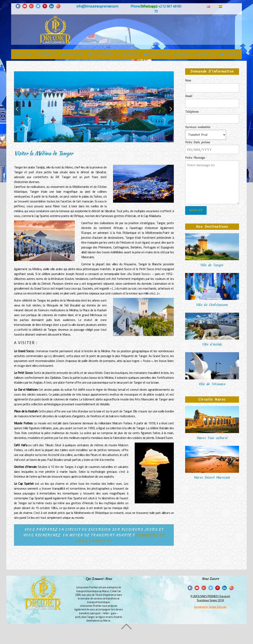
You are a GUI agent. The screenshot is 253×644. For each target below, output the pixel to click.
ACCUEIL (23, 54)
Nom (188, 81)
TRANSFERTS (101, 54)
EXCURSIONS (157, 54)
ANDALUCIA (205, 54)
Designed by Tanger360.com (210, 606)
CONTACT (230, 54)
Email (189, 96)
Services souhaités (198, 127)
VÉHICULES (73, 54)
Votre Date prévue (198, 142)
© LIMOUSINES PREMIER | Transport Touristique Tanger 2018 (210, 598)
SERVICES (47, 54)
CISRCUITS (128, 54)
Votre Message (195, 158)
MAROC (182, 54)
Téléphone (192, 112)
